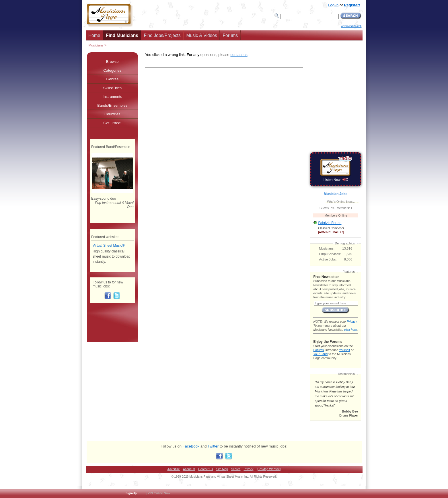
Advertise (174, 469)
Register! (352, 5)
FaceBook (191, 446)
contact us (239, 55)
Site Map (222, 469)
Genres (112, 79)
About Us (189, 469)
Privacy (352, 322)
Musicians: (327, 248)
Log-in (333, 5)
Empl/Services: (330, 254)
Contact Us (206, 469)
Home (94, 35)
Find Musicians (122, 35)
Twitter (213, 446)
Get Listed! (112, 123)
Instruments (112, 97)
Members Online (336, 215)
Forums (230, 35)
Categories (112, 70)
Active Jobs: (328, 259)
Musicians (96, 45)
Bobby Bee (350, 411)
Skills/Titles (112, 88)
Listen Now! (336, 180)
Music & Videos (202, 35)
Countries (112, 114)
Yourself (344, 350)
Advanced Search (351, 26)
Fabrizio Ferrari (330, 223)
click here (350, 330)
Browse (112, 62)
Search (236, 469)
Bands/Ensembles (112, 105)
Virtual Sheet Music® (109, 246)
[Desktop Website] (268, 469)
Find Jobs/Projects (162, 35)
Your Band (320, 354)
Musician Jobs (336, 194)
